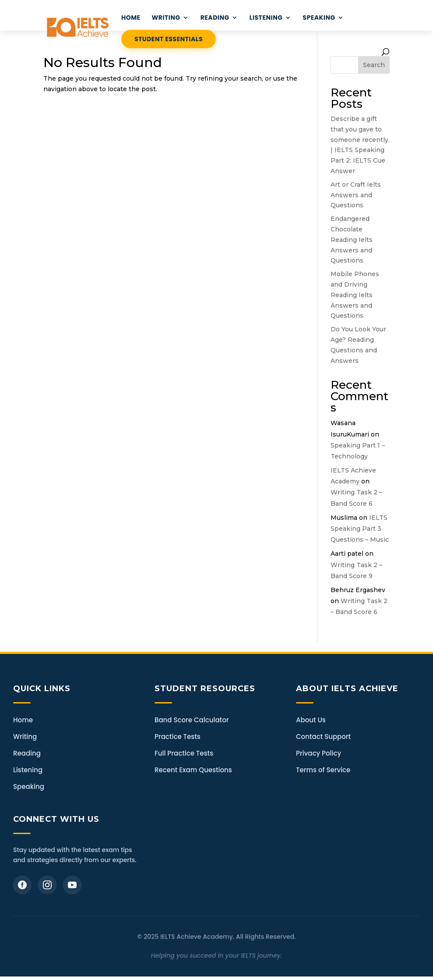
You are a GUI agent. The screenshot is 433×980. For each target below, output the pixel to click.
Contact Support (323, 737)
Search (374, 65)
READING (215, 18)
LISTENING (266, 18)
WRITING (166, 18)
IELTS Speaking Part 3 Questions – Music (360, 529)
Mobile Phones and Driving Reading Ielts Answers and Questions (355, 295)
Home (23, 720)
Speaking (319, 18)
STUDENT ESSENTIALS (169, 39)
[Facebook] (22, 885)
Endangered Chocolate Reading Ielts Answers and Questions (352, 240)
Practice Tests (178, 737)
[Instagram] (47, 885)
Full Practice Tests (184, 753)
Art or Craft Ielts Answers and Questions (356, 195)
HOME (131, 18)
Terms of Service (323, 770)
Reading (27, 753)
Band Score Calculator (192, 720)
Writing (25, 737)
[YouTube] (72, 885)
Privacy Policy (319, 753)
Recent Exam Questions (193, 770)
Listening (28, 770)
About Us (311, 720)
